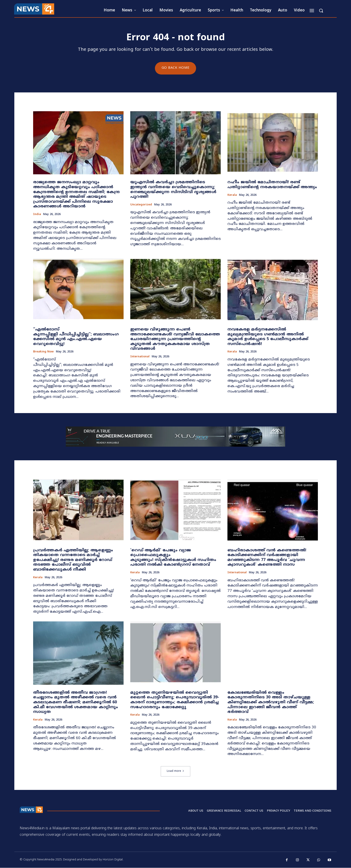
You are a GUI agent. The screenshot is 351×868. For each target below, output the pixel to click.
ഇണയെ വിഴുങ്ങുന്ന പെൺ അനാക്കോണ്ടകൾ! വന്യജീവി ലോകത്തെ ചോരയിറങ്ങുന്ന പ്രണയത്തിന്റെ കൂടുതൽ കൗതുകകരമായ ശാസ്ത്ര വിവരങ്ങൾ (175, 339)
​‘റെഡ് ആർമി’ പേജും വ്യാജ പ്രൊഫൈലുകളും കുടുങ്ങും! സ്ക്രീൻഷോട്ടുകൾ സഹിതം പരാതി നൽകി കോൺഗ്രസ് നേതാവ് (173, 558)
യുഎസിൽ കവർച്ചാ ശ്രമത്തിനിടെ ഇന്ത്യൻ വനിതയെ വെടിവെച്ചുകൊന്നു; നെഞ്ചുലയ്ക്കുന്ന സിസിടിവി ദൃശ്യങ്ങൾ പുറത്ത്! (173, 190)
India (37, 215)
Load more (175, 771)
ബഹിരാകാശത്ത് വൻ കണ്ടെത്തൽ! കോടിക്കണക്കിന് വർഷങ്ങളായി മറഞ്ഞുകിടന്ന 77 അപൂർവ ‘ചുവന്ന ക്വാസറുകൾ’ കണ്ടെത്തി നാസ (267, 558)
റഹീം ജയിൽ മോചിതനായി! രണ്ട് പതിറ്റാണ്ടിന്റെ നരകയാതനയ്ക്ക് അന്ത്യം (272, 185)
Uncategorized (141, 205)
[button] (321, 11)
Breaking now (43, 352)
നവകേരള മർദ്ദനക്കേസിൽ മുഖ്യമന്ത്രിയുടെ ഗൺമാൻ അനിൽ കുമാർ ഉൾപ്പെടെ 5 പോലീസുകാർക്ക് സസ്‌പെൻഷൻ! (268, 337)
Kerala (232, 195)
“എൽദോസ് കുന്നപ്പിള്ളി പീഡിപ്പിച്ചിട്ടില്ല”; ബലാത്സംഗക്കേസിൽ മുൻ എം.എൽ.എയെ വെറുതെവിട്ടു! (76, 337)
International (140, 357)
